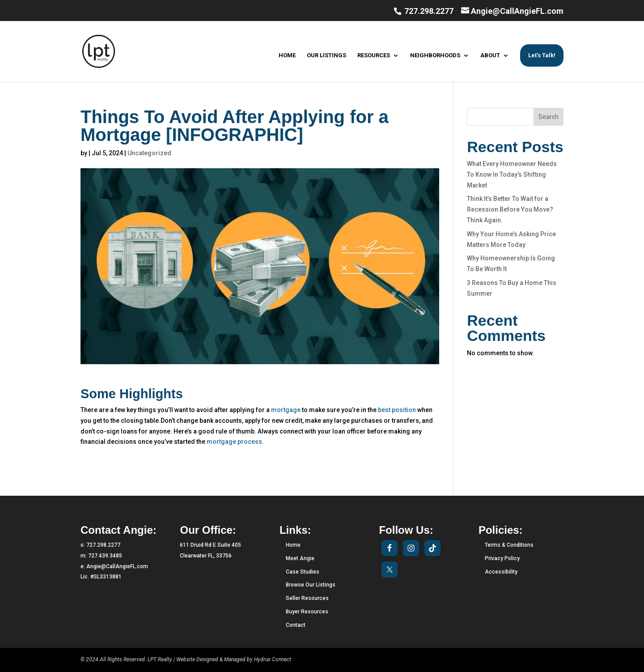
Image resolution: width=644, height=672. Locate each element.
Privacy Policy (502, 558)
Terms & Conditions (509, 545)
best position (397, 410)
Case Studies (303, 572)
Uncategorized (149, 153)
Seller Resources (307, 598)
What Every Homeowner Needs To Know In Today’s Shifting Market (512, 174)
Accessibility (501, 572)
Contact (296, 625)
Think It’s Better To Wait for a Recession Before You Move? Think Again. (510, 209)
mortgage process (234, 442)
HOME (287, 55)
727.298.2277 (428, 11)
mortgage (286, 410)
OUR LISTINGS (326, 55)
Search (549, 117)
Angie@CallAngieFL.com (117, 566)
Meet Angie (300, 558)
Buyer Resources (307, 612)
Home (293, 545)
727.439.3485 (105, 556)
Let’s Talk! (542, 55)
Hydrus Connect (273, 659)
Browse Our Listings (311, 585)
